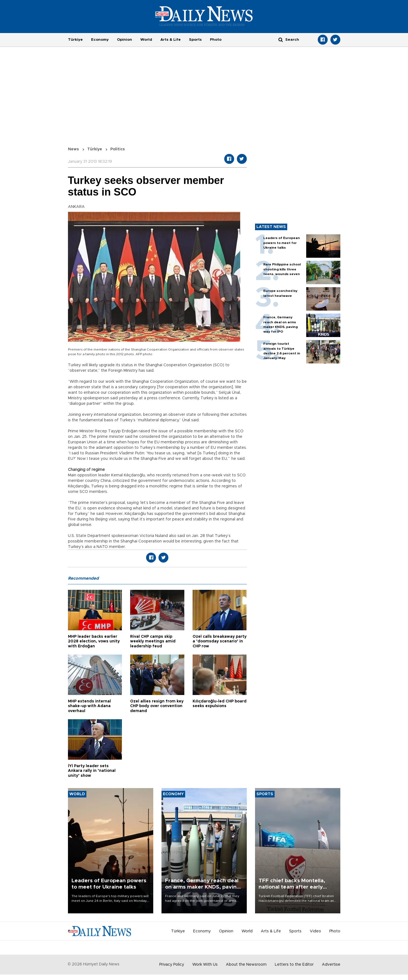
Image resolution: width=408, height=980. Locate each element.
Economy (100, 40)
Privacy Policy (172, 965)
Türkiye (75, 40)
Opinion (124, 40)
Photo (216, 40)
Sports (195, 40)
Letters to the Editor (294, 965)
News (73, 149)
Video (315, 931)
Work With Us (205, 965)
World (146, 40)
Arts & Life (171, 40)
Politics (118, 149)
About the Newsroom (246, 965)
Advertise (331, 965)
